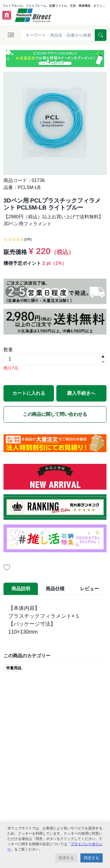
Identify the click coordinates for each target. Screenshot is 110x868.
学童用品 (14, 668)
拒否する (66, 858)
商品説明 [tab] (21, 589)
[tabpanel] (55, 620)
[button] (48, 61)
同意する (92, 858)
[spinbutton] (55, 359)
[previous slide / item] (8, 59)
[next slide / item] (102, 59)
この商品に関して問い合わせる (55, 414)
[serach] (101, 35)
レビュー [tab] (89, 589)
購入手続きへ (81, 393)
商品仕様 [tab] (55, 589)
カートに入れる (29, 393)
